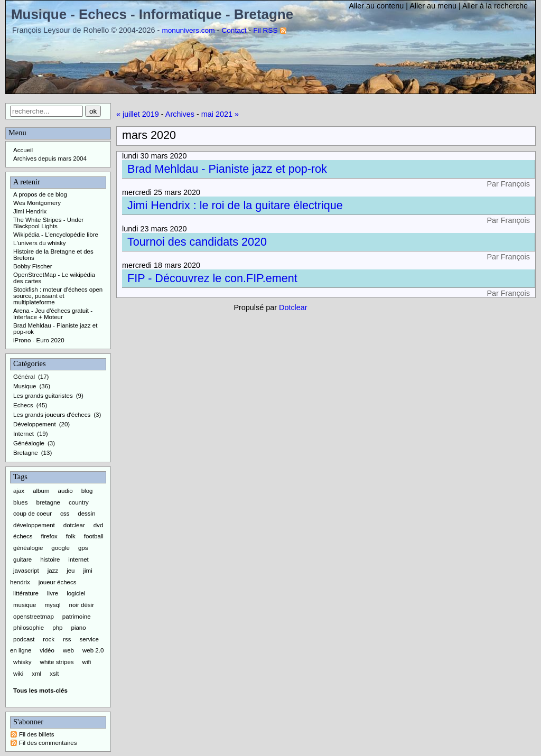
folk (71, 536)
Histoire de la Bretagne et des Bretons (53, 255)
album (41, 491)
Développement (35, 424)
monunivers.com (188, 30)
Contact (234, 30)
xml (36, 674)
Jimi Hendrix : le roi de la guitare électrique (235, 205)
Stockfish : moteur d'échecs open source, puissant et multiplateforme (58, 296)
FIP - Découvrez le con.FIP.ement (212, 278)
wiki (18, 674)
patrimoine (77, 617)
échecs (23, 536)
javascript (26, 571)
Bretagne (26, 453)
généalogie (28, 548)
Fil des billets (37, 734)
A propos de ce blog (40, 194)
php (57, 628)
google (60, 548)
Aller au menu (433, 6)
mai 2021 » (220, 114)
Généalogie (29, 443)
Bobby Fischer (33, 266)
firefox (49, 536)
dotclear (74, 525)
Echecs (23, 405)
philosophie (29, 628)
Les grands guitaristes (43, 396)
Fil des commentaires (48, 743)
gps (83, 548)
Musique (25, 386)
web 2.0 (93, 650)
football (94, 536)
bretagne (48, 502)
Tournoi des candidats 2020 (197, 242)
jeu (71, 571)
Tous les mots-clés (40, 690)
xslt (54, 674)
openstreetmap (34, 617)
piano (78, 628)
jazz (53, 571)
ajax (19, 491)
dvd (99, 525)
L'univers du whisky (40, 243)
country (79, 502)
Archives (180, 114)
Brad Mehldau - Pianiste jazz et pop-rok (227, 169)
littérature (26, 593)
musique (25, 605)
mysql (53, 605)
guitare (22, 559)
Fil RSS (265, 30)
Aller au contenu (376, 6)
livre (53, 593)
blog (87, 491)
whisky (22, 662)
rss (67, 639)
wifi (87, 662)
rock (49, 639)
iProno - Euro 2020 (39, 340)
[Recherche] (46, 111)
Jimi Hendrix (30, 211)
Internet (24, 434)
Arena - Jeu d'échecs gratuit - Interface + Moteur (53, 314)
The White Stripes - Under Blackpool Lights (48, 223)
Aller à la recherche (495, 6)
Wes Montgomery (37, 203)
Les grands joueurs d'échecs (52, 415)
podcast (24, 639)
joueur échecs (58, 582)
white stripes (57, 662)
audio (66, 491)
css (65, 514)
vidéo (47, 650)
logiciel (76, 593)
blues (21, 502)
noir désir (82, 605)
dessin (86, 514)
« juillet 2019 (138, 114)
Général (24, 377)
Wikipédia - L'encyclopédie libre (56, 235)
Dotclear (293, 307)
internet (78, 559)
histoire (50, 559)
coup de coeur (32, 514)
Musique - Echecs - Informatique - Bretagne (152, 14)
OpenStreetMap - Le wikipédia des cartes (54, 278)
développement (34, 525)
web (68, 650)
